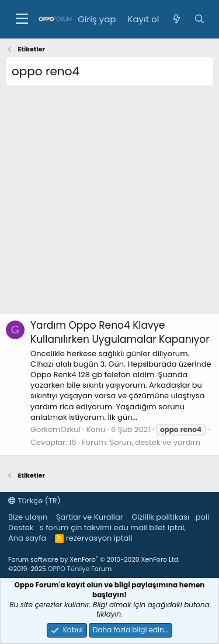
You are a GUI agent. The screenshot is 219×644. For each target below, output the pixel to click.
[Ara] (199, 19)
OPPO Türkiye (69, 569)
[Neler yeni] (176, 19)
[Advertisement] (109, 203)
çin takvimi (91, 528)
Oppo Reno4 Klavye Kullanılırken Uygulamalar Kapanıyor (120, 332)
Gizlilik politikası (160, 517)
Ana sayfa (27, 538)
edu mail (131, 528)
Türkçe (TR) (34, 501)
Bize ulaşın (28, 517)
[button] (22, 19)
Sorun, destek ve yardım (155, 442)
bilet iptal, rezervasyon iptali (126, 533)
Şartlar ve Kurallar (90, 517)
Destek (21, 528)
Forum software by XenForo (94, 559)
